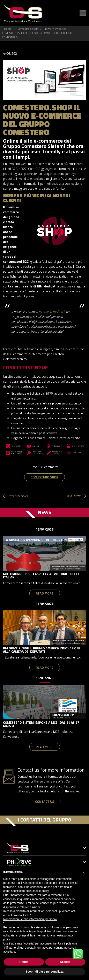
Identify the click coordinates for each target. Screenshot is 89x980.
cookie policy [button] (41, 891)
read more (45, 593)
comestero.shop (52, 312)
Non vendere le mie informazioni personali (30, 919)
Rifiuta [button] (24, 962)
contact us (45, 801)
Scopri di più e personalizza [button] (44, 972)
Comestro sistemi (28, 29)
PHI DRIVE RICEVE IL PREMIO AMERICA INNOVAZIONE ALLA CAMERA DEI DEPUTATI (42, 650)
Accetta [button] (65, 962)
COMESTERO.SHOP (44, 477)
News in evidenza (55, 29)
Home (8, 29)
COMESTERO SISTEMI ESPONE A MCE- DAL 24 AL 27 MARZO (41, 724)
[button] (84, 872)
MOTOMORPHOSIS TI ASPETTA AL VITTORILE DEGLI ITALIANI (41, 576)
